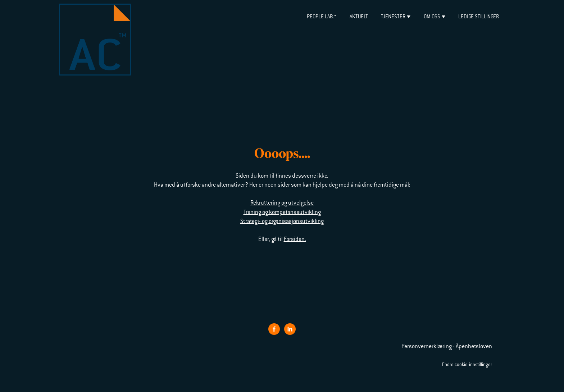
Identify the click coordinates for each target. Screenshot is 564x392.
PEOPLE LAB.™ (322, 17)
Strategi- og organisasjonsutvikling (282, 222)
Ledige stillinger (479, 17)
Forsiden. (295, 240)
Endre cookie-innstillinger (467, 365)
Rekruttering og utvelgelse (282, 203)
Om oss (432, 17)
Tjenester (393, 17)
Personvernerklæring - (429, 347)
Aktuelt (359, 17)
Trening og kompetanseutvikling (282, 213)
